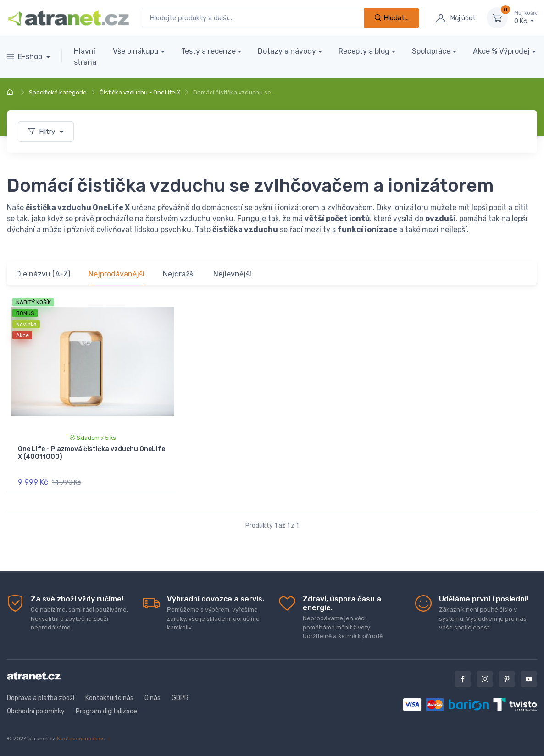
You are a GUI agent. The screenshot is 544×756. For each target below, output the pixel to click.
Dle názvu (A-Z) (43, 274)
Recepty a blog (364, 51)
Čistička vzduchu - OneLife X (140, 92)
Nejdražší (179, 274)
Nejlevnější (232, 274)
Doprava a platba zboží (41, 698)
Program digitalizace (106, 711)
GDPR (180, 698)
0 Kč (526, 17)
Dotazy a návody (287, 51)
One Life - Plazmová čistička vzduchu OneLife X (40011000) (92, 453)
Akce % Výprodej (501, 51)
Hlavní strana (85, 57)
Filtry (43, 132)
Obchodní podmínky (36, 711)
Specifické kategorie (58, 92)
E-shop (25, 57)
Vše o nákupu (136, 51)
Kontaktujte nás (109, 698)
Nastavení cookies (81, 739)
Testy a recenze (208, 51)
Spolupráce (431, 51)
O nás (153, 698)
